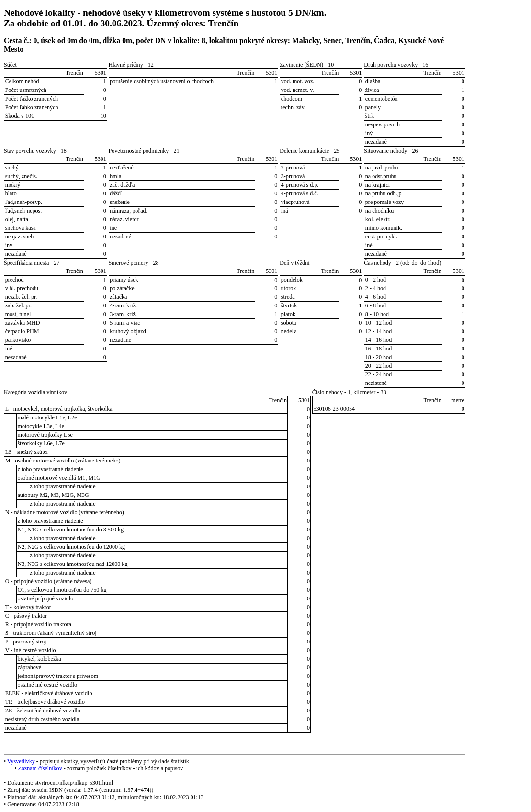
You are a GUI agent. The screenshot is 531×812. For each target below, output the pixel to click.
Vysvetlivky (21, 761)
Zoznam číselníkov (40, 768)
